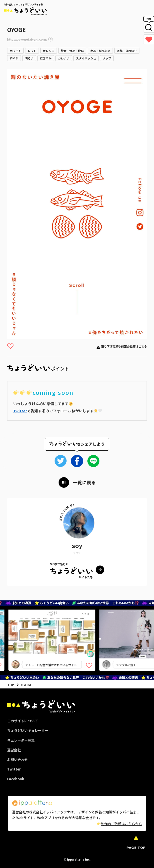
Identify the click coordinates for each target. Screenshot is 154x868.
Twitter (20, 411)
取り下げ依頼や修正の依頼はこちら (124, 346)
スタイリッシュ (86, 58)
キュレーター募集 (21, 740)
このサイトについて (23, 721)
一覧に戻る (84, 482)
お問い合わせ (17, 759)
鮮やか (14, 58)
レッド (32, 51)
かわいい (64, 58)
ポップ (107, 58)
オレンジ (49, 51)
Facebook (16, 779)
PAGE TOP (136, 848)
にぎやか (46, 58)
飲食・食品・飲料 (72, 51)
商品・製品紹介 (100, 51)
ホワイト (15, 51)
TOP (11, 685)
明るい (29, 58)
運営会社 (14, 750)
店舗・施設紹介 (127, 51)
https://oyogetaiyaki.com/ (27, 39)
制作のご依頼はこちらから (120, 824)
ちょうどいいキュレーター (28, 730)
